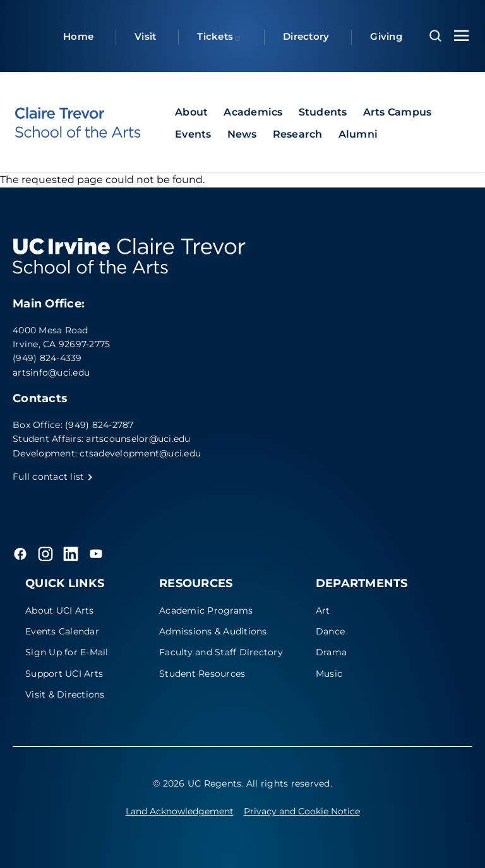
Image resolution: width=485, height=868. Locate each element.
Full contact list (53, 477)
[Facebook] (20, 554)
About (191, 112)
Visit (145, 36)
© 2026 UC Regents (197, 783)
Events (193, 134)
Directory (306, 36)
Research (298, 134)
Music (329, 674)
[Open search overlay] (435, 36)
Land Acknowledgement (180, 811)
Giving (386, 36)
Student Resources (202, 674)
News (242, 134)
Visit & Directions (65, 694)
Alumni (358, 134)
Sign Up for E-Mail (67, 652)
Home (78, 36)
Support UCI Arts (64, 674)
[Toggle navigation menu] (462, 36)
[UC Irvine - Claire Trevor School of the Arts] (78, 122)
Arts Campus (398, 112)
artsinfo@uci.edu (51, 372)
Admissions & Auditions (213, 631)
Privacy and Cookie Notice (302, 811)
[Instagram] (45, 554)
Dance (330, 631)
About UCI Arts (60, 610)
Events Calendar (62, 631)
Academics (253, 112)
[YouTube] (96, 554)
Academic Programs (206, 610)
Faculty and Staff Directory (221, 652)
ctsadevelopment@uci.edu (140, 453)
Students (323, 112)
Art (323, 610)
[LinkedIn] (71, 554)
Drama (331, 652)
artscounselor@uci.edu (138, 439)
